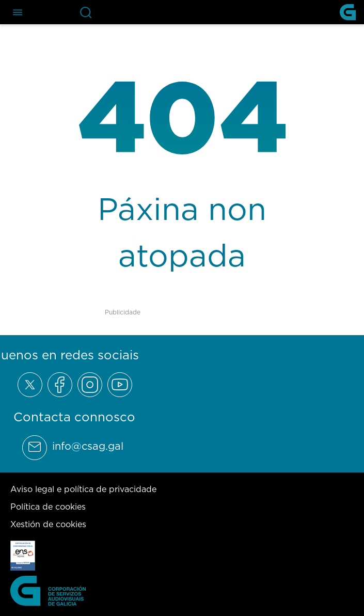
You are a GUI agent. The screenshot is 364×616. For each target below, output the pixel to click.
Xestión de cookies (48, 524)
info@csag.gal (88, 446)
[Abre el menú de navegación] (18, 12)
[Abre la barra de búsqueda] (86, 12)
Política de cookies (48, 507)
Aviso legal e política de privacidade (83, 489)
